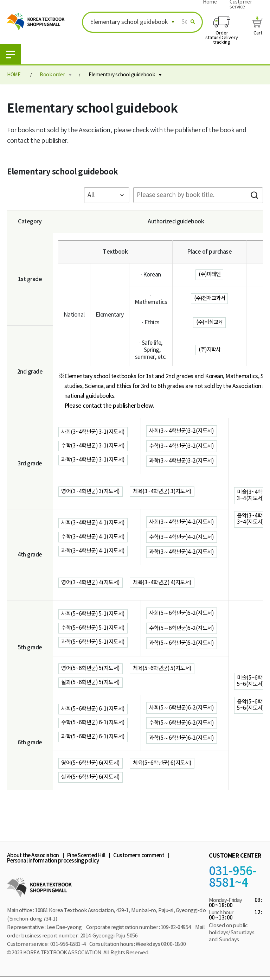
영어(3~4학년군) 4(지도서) (92, 583)
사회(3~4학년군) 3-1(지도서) (95, 432)
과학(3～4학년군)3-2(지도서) (183, 461)
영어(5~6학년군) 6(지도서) (92, 766)
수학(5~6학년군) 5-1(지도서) (95, 629)
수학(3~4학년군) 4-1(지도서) (95, 537)
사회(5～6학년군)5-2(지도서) (183, 614)
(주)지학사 (209, 350)
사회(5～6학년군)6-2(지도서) (183, 710)
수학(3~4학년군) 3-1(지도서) (95, 446)
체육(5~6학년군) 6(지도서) (166, 766)
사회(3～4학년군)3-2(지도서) (183, 431)
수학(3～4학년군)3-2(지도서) (183, 446)
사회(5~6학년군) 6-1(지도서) (95, 711)
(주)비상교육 (209, 323)
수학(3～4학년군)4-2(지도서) (183, 537)
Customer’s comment (139, 859)
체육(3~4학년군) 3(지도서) (166, 492)
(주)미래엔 (209, 275)
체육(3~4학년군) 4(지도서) (166, 583)
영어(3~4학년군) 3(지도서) (92, 492)
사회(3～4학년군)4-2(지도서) (183, 522)
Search (254, 195)
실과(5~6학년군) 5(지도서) (92, 684)
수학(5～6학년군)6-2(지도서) (183, 725)
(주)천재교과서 (209, 299)
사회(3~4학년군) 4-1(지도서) (95, 523)
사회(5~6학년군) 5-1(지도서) (95, 615)
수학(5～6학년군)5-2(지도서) (183, 629)
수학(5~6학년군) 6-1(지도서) (95, 725)
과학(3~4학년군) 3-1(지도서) (95, 460)
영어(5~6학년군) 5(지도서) (92, 670)
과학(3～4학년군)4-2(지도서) (183, 553)
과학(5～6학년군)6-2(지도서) (183, 740)
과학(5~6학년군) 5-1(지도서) (95, 643)
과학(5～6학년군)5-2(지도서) (183, 644)
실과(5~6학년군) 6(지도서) (92, 780)
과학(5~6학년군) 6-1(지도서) (95, 739)
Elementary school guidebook (122, 75)
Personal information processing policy (53, 864)
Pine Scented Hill (86, 859)
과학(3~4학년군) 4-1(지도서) (95, 552)
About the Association (33, 859)
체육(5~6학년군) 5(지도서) (166, 670)
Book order (52, 75)
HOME (14, 75)
